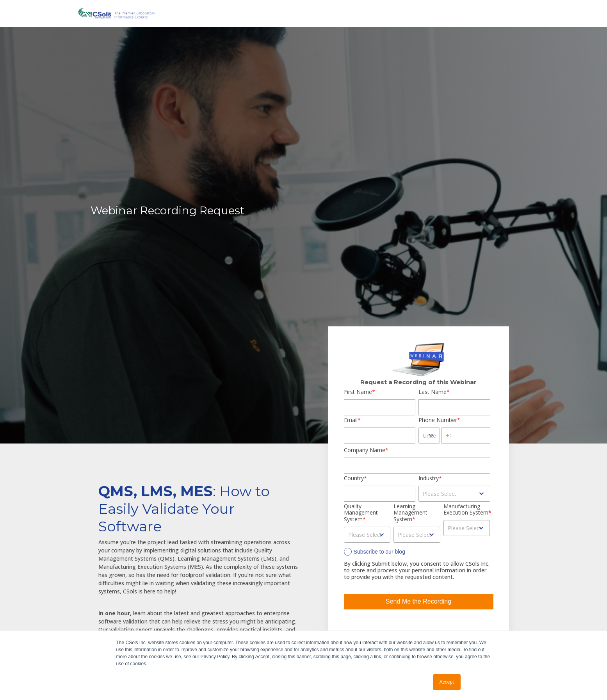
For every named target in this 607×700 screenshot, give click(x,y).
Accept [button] (447, 682)
